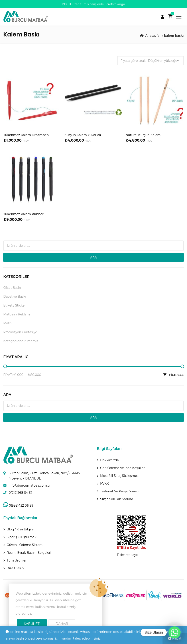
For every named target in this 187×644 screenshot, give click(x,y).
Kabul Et (32, 624)
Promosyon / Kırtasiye (20, 332)
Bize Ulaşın (15, 568)
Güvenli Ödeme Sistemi (25, 545)
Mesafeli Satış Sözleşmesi (120, 476)
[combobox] (150, 61)
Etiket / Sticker (15, 305)
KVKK (105, 484)
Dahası (62, 624)
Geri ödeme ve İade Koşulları (123, 468)
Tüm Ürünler (17, 560)
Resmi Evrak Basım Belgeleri (29, 553)
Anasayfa (152, 36)
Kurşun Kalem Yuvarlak (83, 135)
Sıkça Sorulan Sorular (117, 499)
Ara (94, 257)
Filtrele (176, 375)
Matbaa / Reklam (17, 314)
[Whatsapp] (175, 632)
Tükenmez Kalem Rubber (23, 214)
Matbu (8, 323)
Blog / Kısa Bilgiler (21, 529)
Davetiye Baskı (15, 297)
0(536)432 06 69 (18, 506)
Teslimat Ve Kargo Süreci (119, 491)
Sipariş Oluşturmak (22, 537)
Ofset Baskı (12, 288)
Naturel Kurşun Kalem (143, 135)
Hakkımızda (109, 460)
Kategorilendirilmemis (21, 341)
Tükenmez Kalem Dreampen (26, 135)
